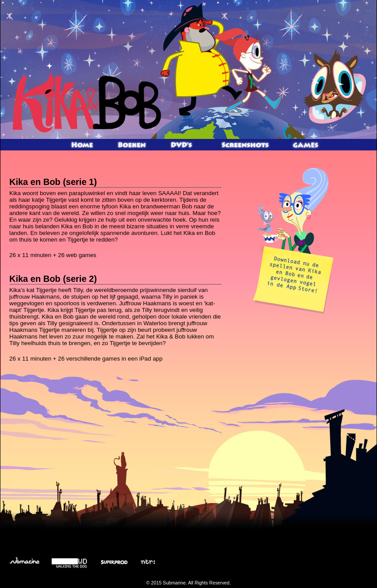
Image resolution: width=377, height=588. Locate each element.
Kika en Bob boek (132, 145)
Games (306, 145)
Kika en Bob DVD (182, 145)
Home (83, 145)
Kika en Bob (86, 102)
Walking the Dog (70, 562)
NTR (147, 562)
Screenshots (245, 145)
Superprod (113, 562)
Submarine (24, 562)
